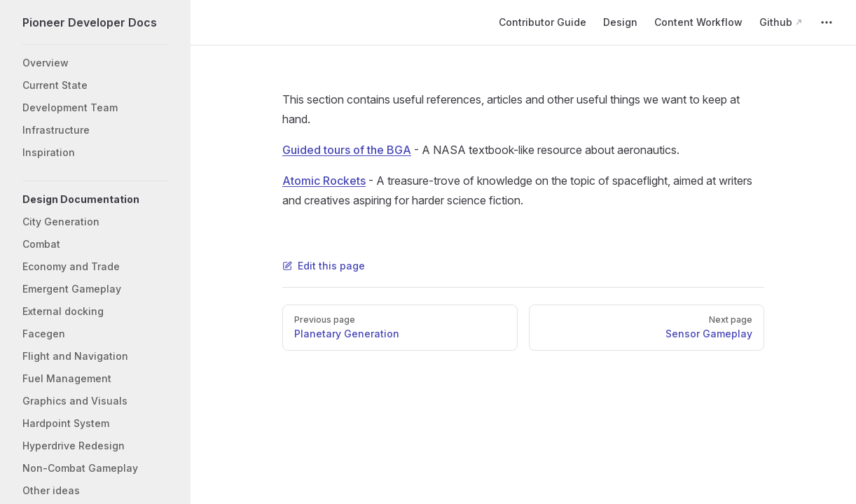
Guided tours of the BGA (347, 150)
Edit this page (324, 266)
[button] (95, 199)
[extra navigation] (827, 22)
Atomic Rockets (324, 181)
